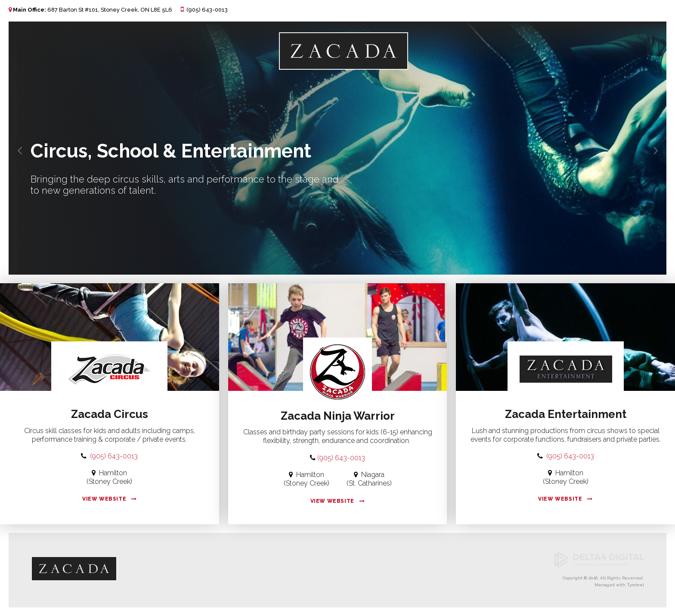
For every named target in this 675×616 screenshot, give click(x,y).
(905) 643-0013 (207, 10)
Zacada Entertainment (566, 414)
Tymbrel (635, 585)
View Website (104, 499)
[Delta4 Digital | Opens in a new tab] (599, 566)
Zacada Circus (110, 414)
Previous (15, 146)
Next (651, 146)
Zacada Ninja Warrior (338, 416)
